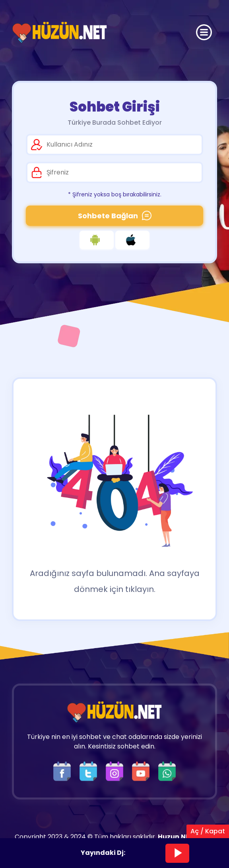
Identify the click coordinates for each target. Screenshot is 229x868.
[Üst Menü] (204, 32)
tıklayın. (140, 589)
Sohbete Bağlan (115, 216)
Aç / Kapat (208, 831)
